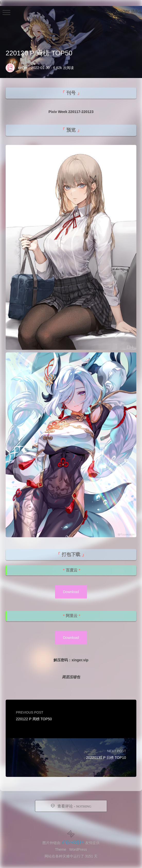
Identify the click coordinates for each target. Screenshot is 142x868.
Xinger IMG (128, 11)
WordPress (78, 849)
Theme (61, 849)
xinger (23, 68)
